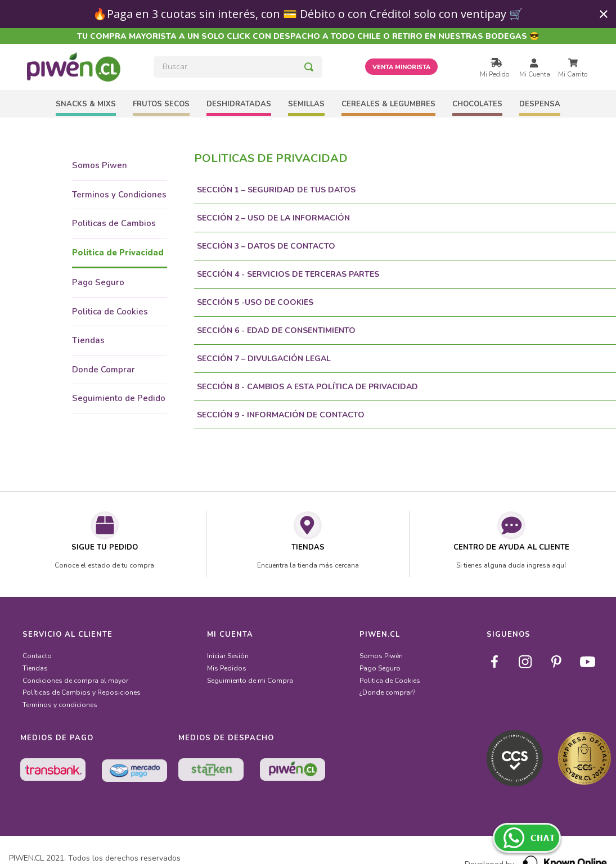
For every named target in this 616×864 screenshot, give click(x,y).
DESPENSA (540, 104)
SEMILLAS (306, 104)
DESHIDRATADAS (239, 104)
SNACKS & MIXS (86, 104)
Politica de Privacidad (118, 253)
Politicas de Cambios (114, 223)
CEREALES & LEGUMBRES (388, 104)
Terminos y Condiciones (119, 195)
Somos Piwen (100, 165)
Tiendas (88, 340)
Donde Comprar (104, 370)
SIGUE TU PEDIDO (105, 547)
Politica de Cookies (110, 312)
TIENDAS (308, 547)
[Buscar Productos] (309, 67)
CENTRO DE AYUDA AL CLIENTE (511, 547)
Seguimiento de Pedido (119, 398)
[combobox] (238, 67)
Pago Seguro (98, 282)
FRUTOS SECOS (161, 104)
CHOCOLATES (477, 104)
